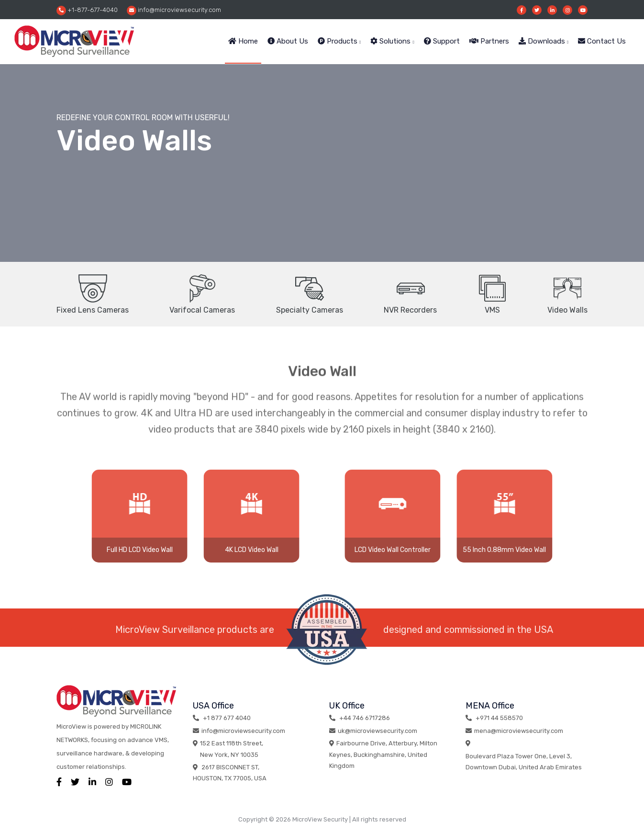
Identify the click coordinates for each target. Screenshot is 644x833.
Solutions (392, 41)
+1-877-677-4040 (87, 11)
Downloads (544, 41)
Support (442, 41)
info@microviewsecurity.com (174, 11)
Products (339, 41)
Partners (489, 41)
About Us (288, 41)
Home (243, 41)
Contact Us (602, 41)
